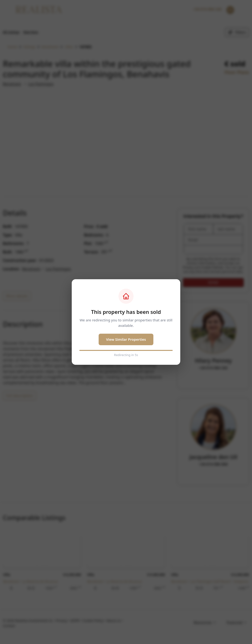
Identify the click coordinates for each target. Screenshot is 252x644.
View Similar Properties (126, 339)
